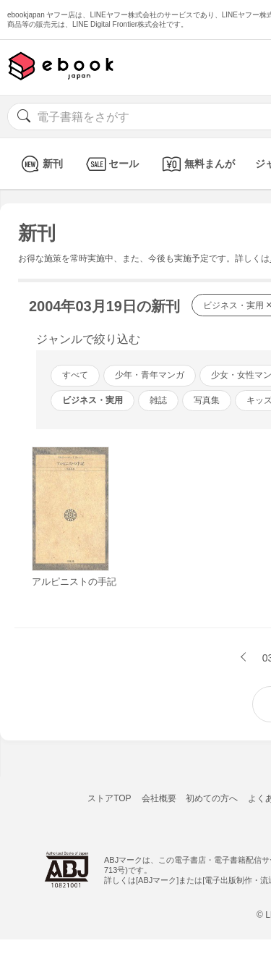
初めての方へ (212, 798)
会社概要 (159, 798)
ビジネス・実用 (93, 400)
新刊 (40, 164)
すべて (75, 375)
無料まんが (197, 164)
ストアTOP (109, 798)
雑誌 (158, 400)
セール (111, 164)
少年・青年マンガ (150, 375)
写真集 (207, 400)
